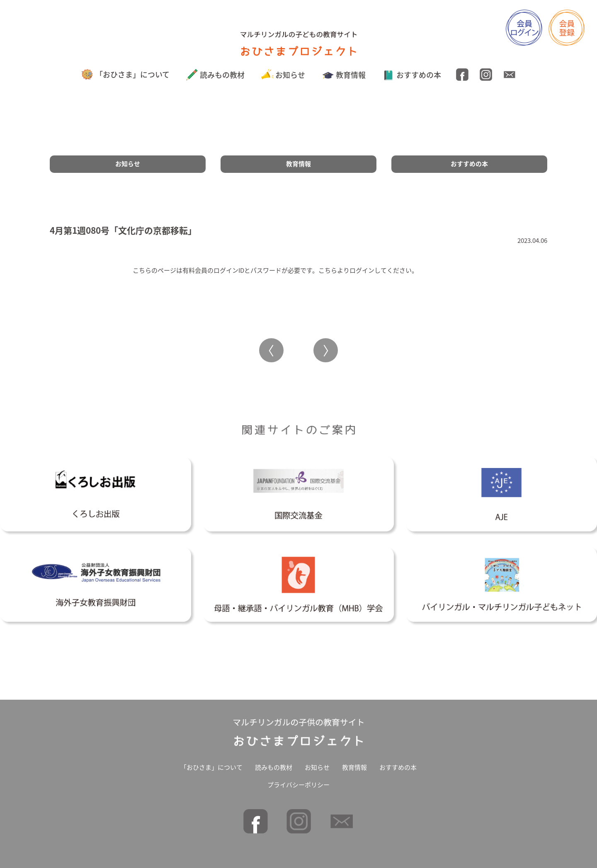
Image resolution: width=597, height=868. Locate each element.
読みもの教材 (215, 75)
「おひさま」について (125, 74)
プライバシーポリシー (298, 785)
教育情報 (344, 75)
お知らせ (283, 75)
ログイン (362, 270)
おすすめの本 (412, 75)
